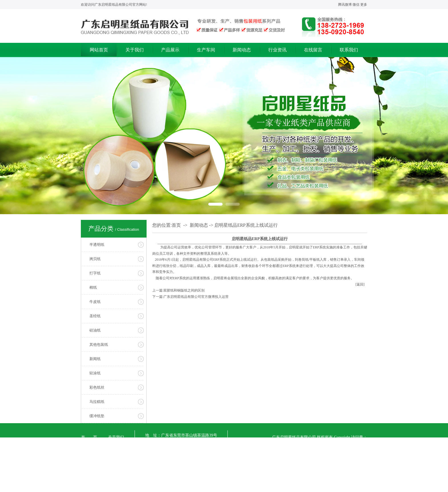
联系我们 (349, 50)
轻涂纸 (95, 373)
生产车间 (206, 50)
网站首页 (99, 50)
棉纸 (93, 287)
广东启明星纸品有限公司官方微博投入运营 (196, 297)
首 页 (89, 437)
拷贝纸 (95, 259)
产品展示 (170, 50)
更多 (364, 5)
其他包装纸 (99, 345)
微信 (356, 5)
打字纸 (95, 273)
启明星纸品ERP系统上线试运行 (246, 225)
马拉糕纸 (97, 402)
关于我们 (135, 50)
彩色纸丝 (97, 387)
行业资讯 (277, 50)
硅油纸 (95, 330)
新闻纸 (95, 359)
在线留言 (313, 50)
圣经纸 (95, 316)
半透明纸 (97, 245)
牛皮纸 (95, 302)
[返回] (360, 284)
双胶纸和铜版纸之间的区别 (184, 290)
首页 (176, 225)
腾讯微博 (345, 5)
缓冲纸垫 (97, 416)
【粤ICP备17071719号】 (174, 487)
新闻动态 (242, 50)
